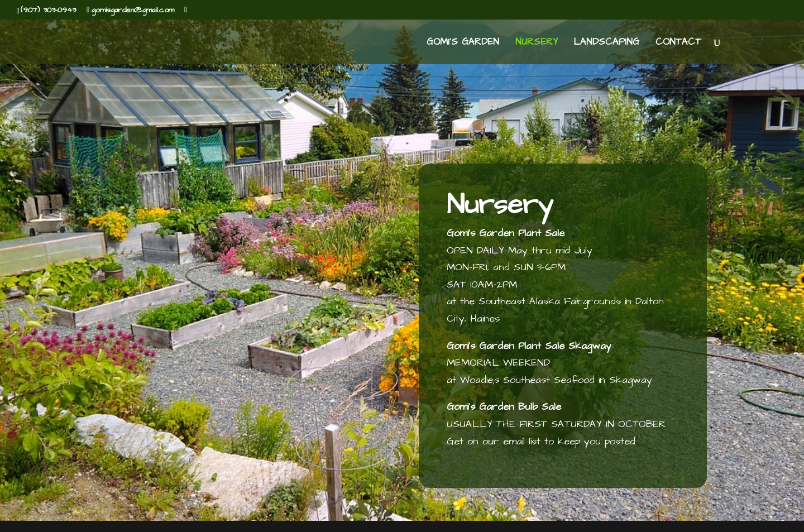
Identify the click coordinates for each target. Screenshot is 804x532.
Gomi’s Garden (463, 43)
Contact (678, 43)
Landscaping (607, 43)
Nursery (537, 43)
